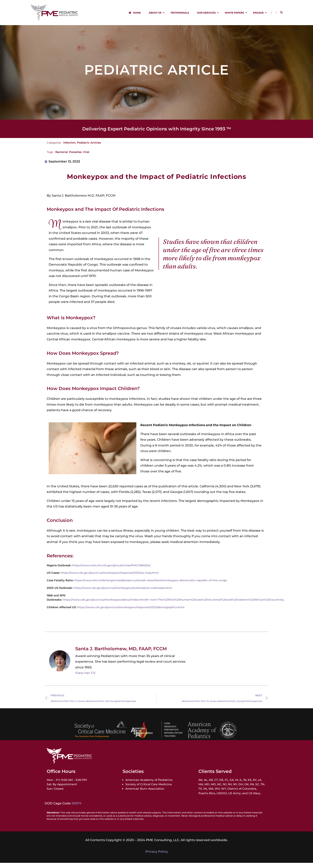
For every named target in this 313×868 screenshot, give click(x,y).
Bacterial (61, 157)
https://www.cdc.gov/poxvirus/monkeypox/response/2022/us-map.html (110, 578)
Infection (69, 148)
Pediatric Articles (89, 148)
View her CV (85, 678)
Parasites (75, 157)
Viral (86, 157)
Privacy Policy (157, 857)
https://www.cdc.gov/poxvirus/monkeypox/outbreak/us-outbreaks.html (123, 593)
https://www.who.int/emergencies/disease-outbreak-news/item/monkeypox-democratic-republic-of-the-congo (151, 585)
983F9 (76, 809)
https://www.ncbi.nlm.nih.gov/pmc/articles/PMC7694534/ (111, 570)
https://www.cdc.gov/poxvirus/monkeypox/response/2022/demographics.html (131, 612)
